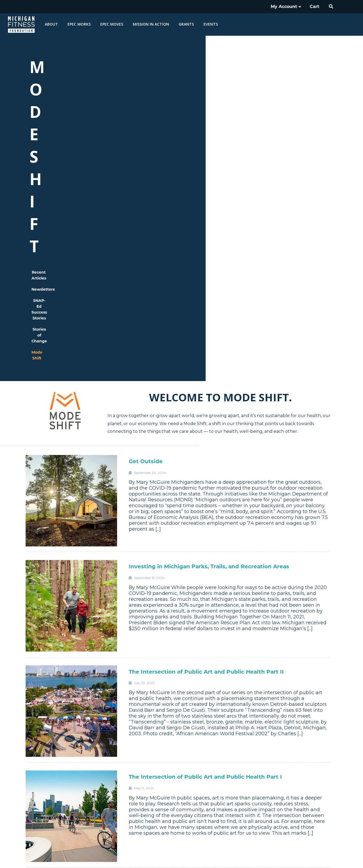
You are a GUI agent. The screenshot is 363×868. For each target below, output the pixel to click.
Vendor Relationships (276, 785)
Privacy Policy (308, 857)
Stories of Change (245, 93)
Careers (276, 777)
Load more (182, 726)
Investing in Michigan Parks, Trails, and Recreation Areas (209, 301)
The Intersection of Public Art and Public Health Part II (206, 407)
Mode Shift (286, 93)
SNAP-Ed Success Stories (191, 93)
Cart (314, 7)
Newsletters (142, 93)
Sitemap (334, 857)
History (276, 763)
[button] (331, 7)
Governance (276, 770)
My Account (286, 7)
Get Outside (146, 196)
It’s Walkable (147, 617)
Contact (276, 792)
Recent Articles (103, 93)
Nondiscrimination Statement (264, 857)
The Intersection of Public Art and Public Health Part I (205, 512)
